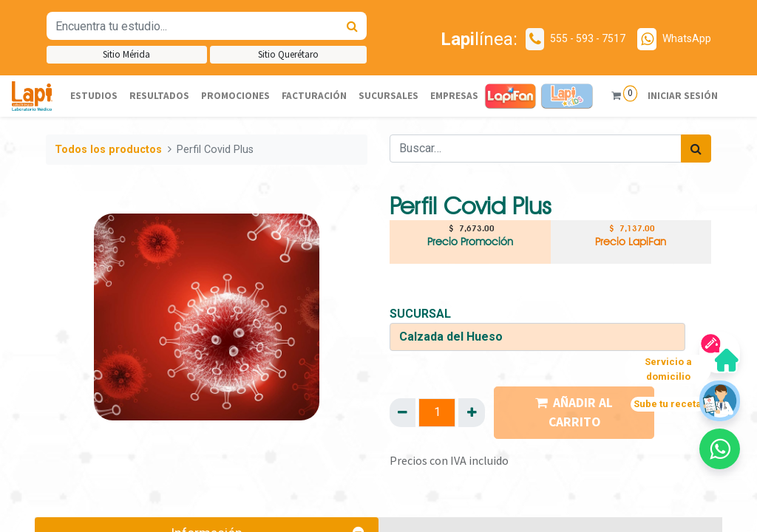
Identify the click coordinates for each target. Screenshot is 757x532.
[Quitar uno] (403, 412)
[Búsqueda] (352, 26)
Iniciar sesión (681, 96)
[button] (720, 449)
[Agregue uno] (471, 412)
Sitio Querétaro (288, 54)
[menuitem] (94, 96)
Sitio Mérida (126, 54)
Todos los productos (108, 150)
